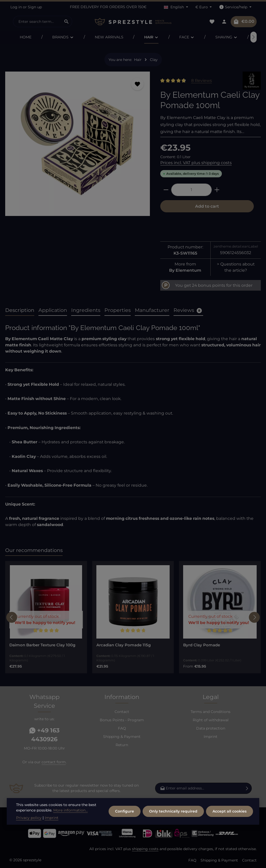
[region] (78, 146)
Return (122, 745)
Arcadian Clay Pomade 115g (124, 645)
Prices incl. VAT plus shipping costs (196, 163)
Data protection (211, 728)
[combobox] (37, 22)
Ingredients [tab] (86, 310)
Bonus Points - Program (122, 720)
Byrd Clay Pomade (202, 645)
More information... (71, 810)
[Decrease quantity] (166, 190)
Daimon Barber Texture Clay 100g (42, 645)
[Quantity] (191, 190)
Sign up (35, 7)
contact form (54, 762)
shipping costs (145, 849)
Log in (16, 7)
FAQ (122, 728)
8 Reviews (202, 80)
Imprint (211, 737)
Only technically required (173, 811)
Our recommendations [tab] (34, 550)
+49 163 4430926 (44, 735)
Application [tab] (53, 310)
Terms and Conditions (211, 712)
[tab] (20, 310)
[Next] (254, 617)
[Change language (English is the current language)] (176, 7)
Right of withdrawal (211, 720)
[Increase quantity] (217, 190)
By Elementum (185, 270)
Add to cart (207, 206)
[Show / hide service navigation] (235, 7)
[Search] (67, 22)
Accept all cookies (230, 811)
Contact (122, 712)
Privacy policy (29, 818)
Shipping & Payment (122, 737)
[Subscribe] (247, 788)
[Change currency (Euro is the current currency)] (204, 7)
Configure (125, 811)
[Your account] (224, 22)
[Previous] (12, 37)
